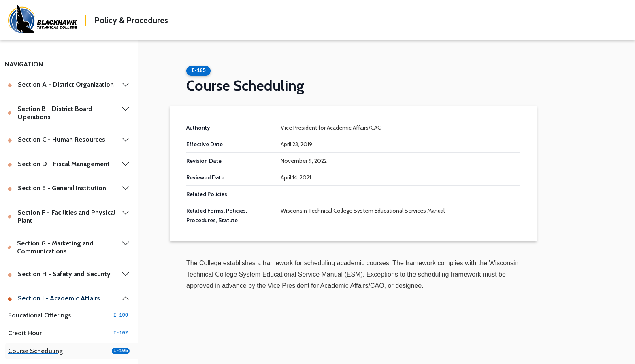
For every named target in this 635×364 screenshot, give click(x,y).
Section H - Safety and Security (59, 274)
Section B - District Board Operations (50, 113)
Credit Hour (69, 333)
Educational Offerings (69, 315)
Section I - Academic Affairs (54, 298)
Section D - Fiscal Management (59, 164)
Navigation (24, 64)
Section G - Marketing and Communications (50, 247)
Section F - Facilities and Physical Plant (61, 216)
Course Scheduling (69, 351)
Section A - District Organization (61, 84)
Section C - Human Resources (56, 139)
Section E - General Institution (57, 188)
